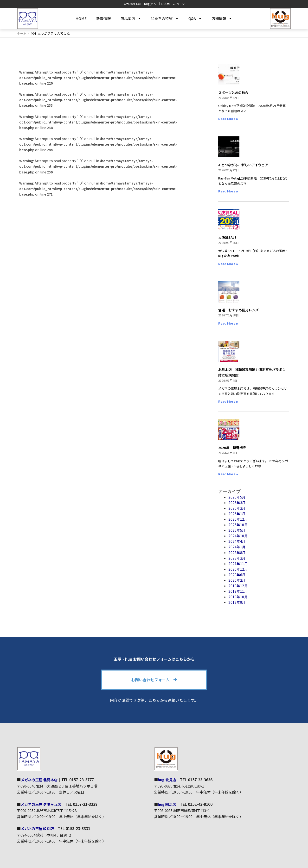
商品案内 (131, 18)
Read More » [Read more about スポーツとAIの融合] (228, 119)
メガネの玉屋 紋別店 (38, 828)
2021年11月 (238, 564)
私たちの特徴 (165, 18)
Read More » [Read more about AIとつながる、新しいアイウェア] (228, 191)
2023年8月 (237, 552)
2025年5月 (237, 530)
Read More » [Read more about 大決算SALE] (228, 264)
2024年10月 (238, 536)
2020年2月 (237, 580)
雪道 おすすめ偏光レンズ (238, 310)
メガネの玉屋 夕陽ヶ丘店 (42, 804)
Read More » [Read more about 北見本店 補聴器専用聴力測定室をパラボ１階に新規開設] (228, 402)
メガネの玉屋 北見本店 (40, 779)
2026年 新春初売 (232, 448)
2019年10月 (238, 597)
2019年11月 (238, 591)
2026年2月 (237, 508)
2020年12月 (238, 569)
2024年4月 (237, 541)
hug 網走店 (168, 804)
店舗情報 (222, 18)
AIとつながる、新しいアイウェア (243, 165)
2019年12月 (238, 586)
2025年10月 (238, 525)
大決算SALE (227, 237)
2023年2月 (237, 558)
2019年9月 (237, 602)
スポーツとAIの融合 (233, 92)
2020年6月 (237, 575)
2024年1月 (237, 547)
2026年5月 (237, 497)
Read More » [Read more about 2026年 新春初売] (228, 474)
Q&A (195, 18)
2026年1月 (237, 514)
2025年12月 (238, 519)
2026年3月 (237, 503)
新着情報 (104, 18)
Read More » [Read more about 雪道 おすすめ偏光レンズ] (228, 323)
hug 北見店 (168, 779)
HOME (81, 18)
